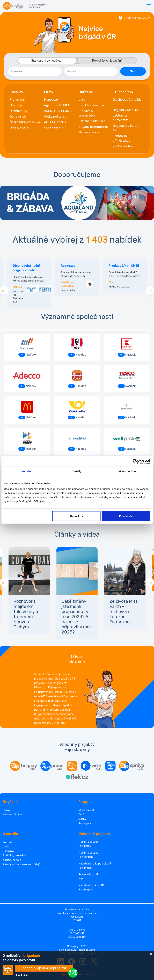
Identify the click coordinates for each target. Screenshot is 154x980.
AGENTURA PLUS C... (59, 111)
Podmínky (9, 851)
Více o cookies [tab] (127, 471)
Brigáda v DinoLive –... (128, 110)
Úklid (82, 100)
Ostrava (18, 117)
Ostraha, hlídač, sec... (93, 121)
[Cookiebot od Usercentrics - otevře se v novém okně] (135, 462)
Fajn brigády (86, 868)
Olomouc (19, 111)
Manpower (51, 100)
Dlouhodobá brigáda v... (127, 102)
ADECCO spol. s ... (56, 122)
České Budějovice (25, 122)
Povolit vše (126, 516)
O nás (6, 847)
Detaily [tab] (77, 471)
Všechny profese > (89, 132)
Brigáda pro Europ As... (126, 128)
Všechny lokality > (20, 128)
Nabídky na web (12, 860)
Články (7, 810)
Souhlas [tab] (27, 471)
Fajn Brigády (86, 857)
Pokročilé (107, 61)
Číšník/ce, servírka (91, 105)
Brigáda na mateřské (93, 127)
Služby (82, 819)
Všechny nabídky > (123, 146)
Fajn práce (85, 846)
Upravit (77, 516)
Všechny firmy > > (54, 128)
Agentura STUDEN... (58, 105)
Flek (81, 879)
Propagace (85, 823)
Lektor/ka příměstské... (122, 118)
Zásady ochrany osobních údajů (22, 864)
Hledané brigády (12, 815)
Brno (16, 105)
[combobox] (35, 71)
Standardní (47, 61)
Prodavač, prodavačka (87, 113)
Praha (17, 100)
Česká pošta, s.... (56, 117)
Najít (133, 71)
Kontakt (8, 842)
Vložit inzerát (86, 810)
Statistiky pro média (15, 855)
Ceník (82, 815)
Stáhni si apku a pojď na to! (44, 968)
